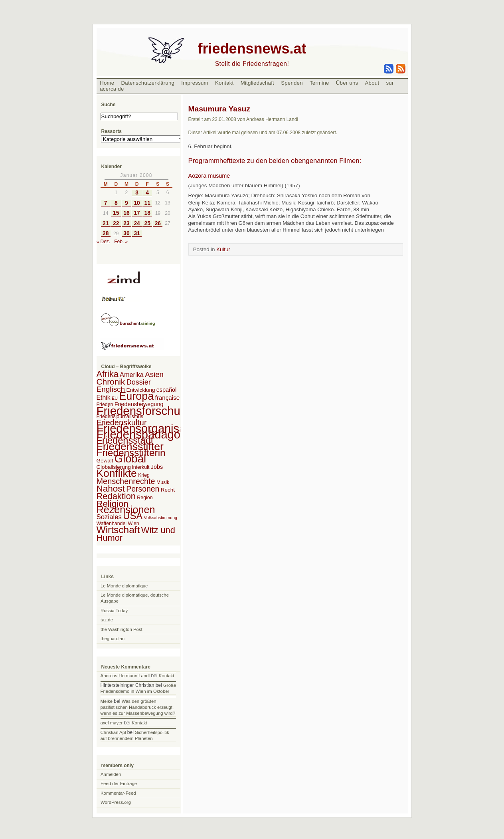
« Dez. (104, 242)
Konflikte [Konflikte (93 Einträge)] (117, 473)
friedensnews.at (252, 49)
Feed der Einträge (119, 783)
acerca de (112, 89)
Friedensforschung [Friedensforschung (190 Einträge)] (145, 411)
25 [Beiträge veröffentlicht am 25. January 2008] (147, 223)
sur (390, 83)
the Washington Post (122, 629)
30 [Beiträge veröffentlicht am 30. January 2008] (126, 233)
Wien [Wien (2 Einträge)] (133, 524)
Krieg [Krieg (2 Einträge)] (144, 475)
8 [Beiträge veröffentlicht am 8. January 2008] (116, 203)
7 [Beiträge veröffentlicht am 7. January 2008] (106, 203)
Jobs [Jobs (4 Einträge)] (157, 467)
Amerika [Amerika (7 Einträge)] (132, 375)
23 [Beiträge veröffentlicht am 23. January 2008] (126, 223)
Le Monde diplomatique (124, 586)
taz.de (107, 620)
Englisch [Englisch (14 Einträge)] (111, 389)
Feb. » (121, 242)
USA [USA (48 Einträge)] (133, 516)
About (372, 83)
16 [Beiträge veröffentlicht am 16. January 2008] (126, 213)
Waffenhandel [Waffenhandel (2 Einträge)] (112, 524)
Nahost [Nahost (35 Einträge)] (111, 489)
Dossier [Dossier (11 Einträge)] (139, 382)
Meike (107, 701)
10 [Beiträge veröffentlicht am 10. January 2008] (137, 203)
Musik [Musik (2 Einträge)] (163, 482)
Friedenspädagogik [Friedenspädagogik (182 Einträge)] (146, 434)
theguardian (113, 639)
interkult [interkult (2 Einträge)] (141, 467)
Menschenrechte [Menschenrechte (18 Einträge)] (126, 481)
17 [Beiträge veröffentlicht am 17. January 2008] (137, 213)
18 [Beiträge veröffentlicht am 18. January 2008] (147, 213)
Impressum (195, 83)
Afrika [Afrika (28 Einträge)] (108, 374)
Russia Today (114, 611)
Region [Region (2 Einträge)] (145, 498)
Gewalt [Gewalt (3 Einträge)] (105, 461)
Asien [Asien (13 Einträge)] (154, 374)
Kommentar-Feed (118, 793)
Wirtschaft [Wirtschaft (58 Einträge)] (118, 530)
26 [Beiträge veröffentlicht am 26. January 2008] (158, 223)
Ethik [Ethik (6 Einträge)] (104, 398)
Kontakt (224, 83)
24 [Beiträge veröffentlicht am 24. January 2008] (137, 223)
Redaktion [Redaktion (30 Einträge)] (116, 496)
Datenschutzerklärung (148, 83)
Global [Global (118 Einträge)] (130, 459)
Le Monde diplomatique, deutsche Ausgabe (135, 598)
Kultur (223, 249)
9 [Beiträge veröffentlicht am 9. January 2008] (126, 203)
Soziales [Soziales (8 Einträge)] (109, 517)
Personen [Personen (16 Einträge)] (143, 489)
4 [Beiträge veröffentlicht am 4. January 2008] (147, 193)
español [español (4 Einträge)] (167, 390)
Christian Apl (113, 732)
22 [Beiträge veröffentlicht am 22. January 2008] (116, 223)
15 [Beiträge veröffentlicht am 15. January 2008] (116, 213)
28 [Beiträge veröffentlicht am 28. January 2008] (106, 233)
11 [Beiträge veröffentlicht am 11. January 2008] (147, 203)
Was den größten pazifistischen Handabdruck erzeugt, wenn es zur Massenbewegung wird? (138, 707)
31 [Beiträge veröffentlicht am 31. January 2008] (137, 233)
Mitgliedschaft (257, 83)
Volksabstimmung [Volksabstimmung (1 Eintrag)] (161, 518)
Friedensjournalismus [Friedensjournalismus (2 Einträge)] (120, 417)
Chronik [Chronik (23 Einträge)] (111, 382)
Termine (319, 83)
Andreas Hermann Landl (125, 676)
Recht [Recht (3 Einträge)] (168, 490)
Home (107, 83)
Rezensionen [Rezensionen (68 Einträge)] (126, 510)
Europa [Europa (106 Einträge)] (136, 396)
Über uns (347, 83)
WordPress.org (116, 802)
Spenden (292, 83)
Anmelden (111, 774)
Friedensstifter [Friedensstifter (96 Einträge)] (130, 446)
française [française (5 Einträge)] (168, 398)
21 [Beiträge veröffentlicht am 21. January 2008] (106, 223)
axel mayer (112, 723)
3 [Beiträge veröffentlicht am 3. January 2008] (137, 193)
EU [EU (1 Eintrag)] (115, 398)
